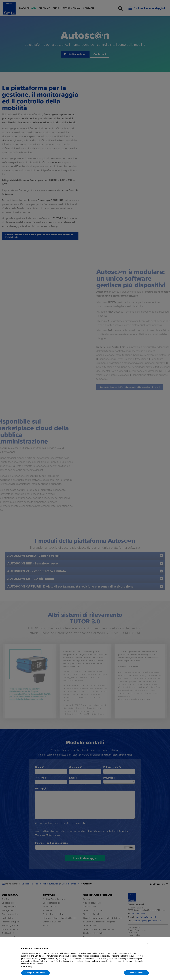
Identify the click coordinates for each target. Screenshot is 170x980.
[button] (147, 944)
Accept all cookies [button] (136, 973)
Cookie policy (27, 966)
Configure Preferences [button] (35, 973)
